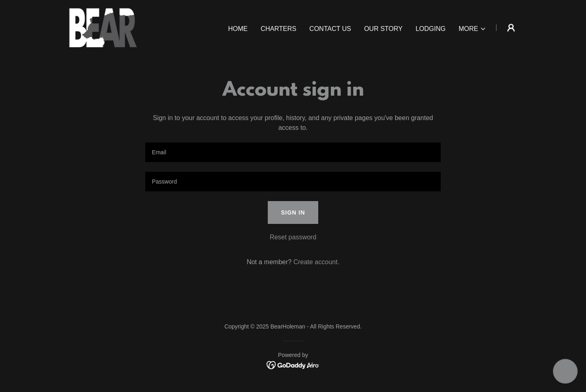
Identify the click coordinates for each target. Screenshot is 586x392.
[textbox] (293, 152)
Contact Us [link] (330, 29)
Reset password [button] (293, 237)
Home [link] (238, 29)
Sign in (293, 212)
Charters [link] (278, 29)
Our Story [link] (384, 29)
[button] (472, 29)
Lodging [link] (431, 29)
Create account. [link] (316, 262)
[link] (102, 27)
